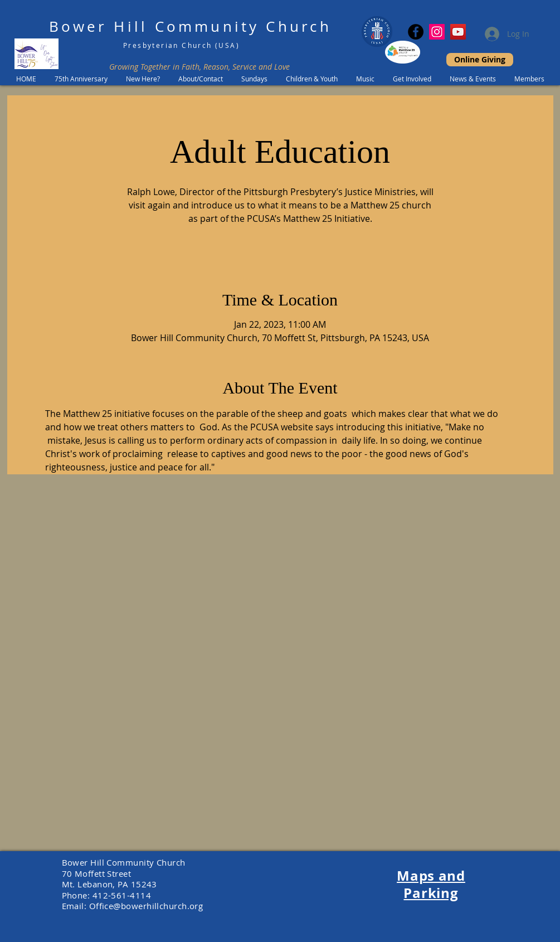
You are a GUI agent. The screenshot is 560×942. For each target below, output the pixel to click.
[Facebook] (416, 32)
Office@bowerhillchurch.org (146, 906)
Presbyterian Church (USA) (181, 45)
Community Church (243, 26)
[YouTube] (458, 32)
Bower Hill (98, 26)
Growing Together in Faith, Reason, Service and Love (199, 67)
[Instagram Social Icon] (437, 32)
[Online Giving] (480, 60)
